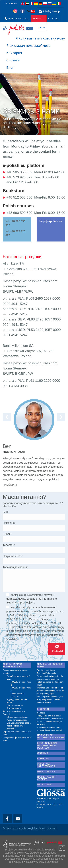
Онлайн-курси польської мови (18, 678)
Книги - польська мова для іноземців (49, 723)
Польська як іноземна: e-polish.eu (51, 737)
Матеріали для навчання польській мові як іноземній (50, 729)
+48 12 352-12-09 (19, 19)
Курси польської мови (17, 720)
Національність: (13, 556)
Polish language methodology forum (50, 683)
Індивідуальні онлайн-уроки (17, 701)
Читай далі (10, 485)
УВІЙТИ (37, 19)
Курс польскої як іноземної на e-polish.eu (48, 746)
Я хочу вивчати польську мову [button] (40, 38)
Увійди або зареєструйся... (47, 765)
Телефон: (9, 545)
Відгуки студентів (15, 705)
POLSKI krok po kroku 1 (21, 683)
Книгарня (14, 53)
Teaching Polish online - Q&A (50, 697)
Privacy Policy (46, 772)
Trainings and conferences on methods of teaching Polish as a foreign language (50, 691)
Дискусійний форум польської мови (17, 739)
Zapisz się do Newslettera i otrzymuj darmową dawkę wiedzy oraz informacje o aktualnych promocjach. (32, 599)
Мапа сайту (44, 785)
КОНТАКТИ (54, 19)
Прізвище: (9, 523)
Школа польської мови (17, 717)
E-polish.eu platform (46, 670)
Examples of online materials (50, 676)
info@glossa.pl (52, 11)
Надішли (57, 651)
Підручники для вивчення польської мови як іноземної (50, 717)
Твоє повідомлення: (15, 567)
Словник (13, 60)
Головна (11, 4)
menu (41, 27)
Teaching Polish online (47, 673)
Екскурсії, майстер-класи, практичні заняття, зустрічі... (19, 726)
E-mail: (7, 534)
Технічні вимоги (14, 708)
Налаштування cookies (46, 778)
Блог (10, 68)
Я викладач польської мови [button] (28, 46)
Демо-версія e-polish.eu (18, 695)
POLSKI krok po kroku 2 (21, 689)
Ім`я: (6, 512)
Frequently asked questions (49, 699)
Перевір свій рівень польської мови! (17, 733)
